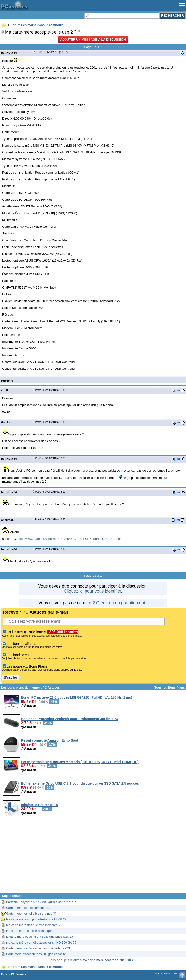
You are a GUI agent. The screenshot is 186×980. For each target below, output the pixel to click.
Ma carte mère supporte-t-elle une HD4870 (36, 919)
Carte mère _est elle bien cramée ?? (31, 913)
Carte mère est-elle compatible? (28, 908)
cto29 (5, 390)
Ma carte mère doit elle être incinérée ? (33, 925)
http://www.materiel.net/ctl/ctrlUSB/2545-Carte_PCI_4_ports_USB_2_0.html (70, 539)
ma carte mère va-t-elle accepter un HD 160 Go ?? (41, 942)
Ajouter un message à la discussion (93, 39)
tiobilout (7, 422)
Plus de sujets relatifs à (93, 960)
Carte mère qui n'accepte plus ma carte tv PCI (38, 948)
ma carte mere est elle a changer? (30, 931)
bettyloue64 (9, 53)
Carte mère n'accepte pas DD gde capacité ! (37, 954)
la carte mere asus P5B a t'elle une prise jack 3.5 (40, 937)
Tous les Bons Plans (170, 687)
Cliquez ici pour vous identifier (92, 591)
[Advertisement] (93, 859)
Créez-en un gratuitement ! (122, 603)
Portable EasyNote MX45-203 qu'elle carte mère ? (41, 902)
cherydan (7, 520)
